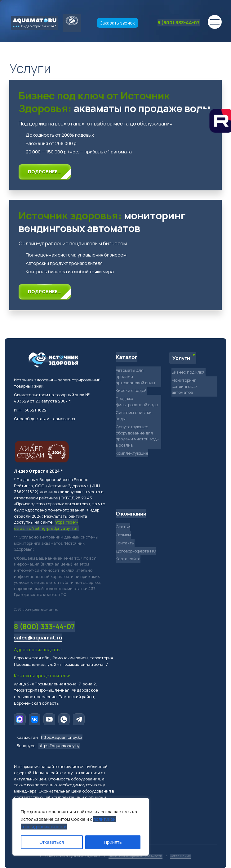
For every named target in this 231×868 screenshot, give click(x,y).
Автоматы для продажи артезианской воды (135, 376)
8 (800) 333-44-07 (179, 23)
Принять (113, 842)
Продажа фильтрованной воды (137, 402)
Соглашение (180, 856)
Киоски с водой (131, 390)
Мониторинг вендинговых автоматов (184, 386)
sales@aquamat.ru (38, 637)
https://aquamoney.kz (62, 737)
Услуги (181, 358)
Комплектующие (132, 453)
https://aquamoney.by (59, 746)
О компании (131, 514)
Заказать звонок (118, 23)
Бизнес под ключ (189, 372)
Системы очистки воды (134, 416)
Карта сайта (128, 559)
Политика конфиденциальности (135, 856)
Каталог (127, 357)
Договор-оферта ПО (136, 551)
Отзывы (123, 535)
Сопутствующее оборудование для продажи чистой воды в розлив (138, 436)
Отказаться (52, 842)
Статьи (123, 527)
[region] (81, 827)
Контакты (125, 543)
